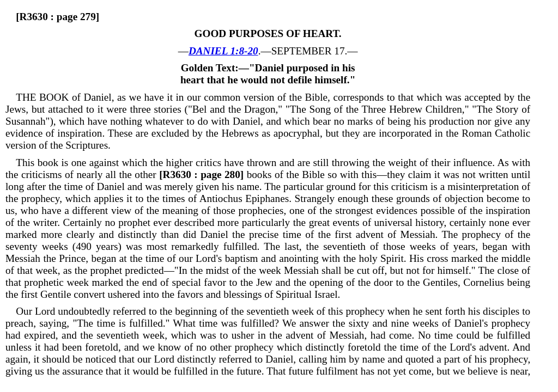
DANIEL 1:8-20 (223, 51)
